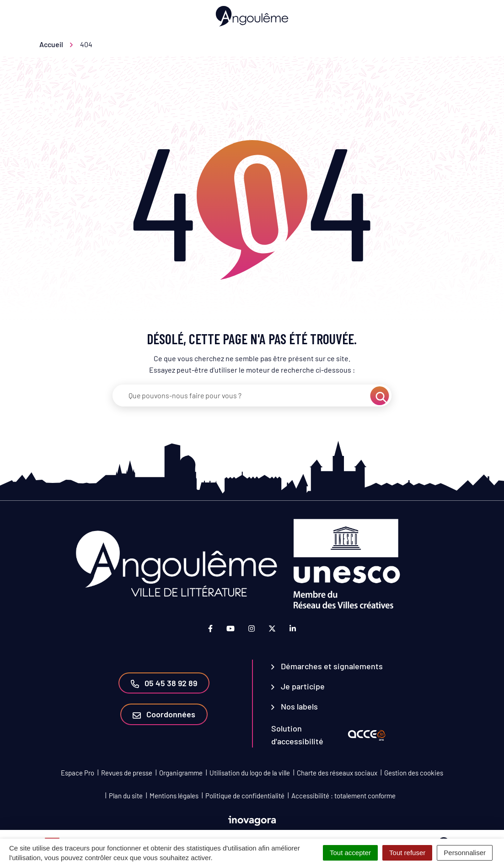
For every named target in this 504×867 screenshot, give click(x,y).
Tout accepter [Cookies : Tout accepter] (350, 853)
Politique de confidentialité (245, 796)
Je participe (298, 686)
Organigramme (181, 773)
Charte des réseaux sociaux (337, 773)
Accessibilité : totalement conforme (343, 796)
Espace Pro (78, 773)
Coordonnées (164, 714)
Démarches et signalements (327, 666)
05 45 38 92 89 (164, 683)
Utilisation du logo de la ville (250, 773)
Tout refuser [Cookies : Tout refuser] (407, 853)
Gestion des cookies (414, 773)
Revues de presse (127, 773)
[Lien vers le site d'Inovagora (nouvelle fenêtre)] (252, 820)
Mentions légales (174, 796)
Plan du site (126, 796)
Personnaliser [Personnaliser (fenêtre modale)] (465, 853)
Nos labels (295, 706)
